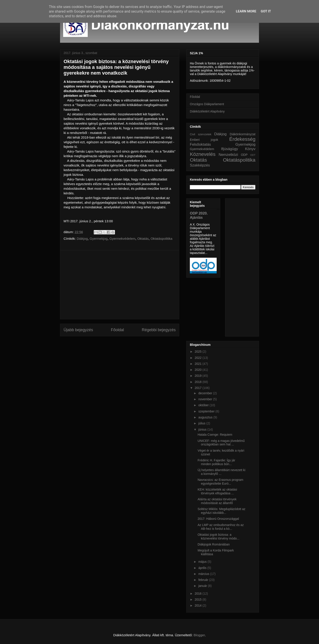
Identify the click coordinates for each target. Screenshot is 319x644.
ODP (244, 155)
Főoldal (117, 330)
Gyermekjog (99, 239)
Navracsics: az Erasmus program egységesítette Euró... (220, 482)
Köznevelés (203, 154)
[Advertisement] (120, 285)
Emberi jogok (204, 140)
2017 (199, 388)
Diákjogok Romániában (214, 544)
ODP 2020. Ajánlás (199, 215)
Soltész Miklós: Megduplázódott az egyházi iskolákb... (222, 511)
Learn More (246, 11)
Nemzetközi (228, 155)
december (206, 393)
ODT (253, 155)
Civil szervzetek (201, 134)
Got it (266, 11)
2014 (199, 605)
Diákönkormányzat (243, 134)
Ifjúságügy (230, 149)
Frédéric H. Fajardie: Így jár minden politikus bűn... (216, 462)
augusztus (206, 417)
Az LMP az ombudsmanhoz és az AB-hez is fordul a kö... (221, 527)
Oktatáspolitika (161, 239)
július (202, 423)
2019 (199, 376)
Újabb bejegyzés (78, 330)
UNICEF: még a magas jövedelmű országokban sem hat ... (221, 443)
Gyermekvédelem (123, 239)
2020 (199, 370)
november (206, 399)
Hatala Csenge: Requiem (215, 435)
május (203, 562)
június (203, 429)
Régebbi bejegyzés (159, 330)
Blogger (199, 635)
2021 (199, 364)
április (203, 568)
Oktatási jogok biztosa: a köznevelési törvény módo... (219, 537)
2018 (199, 382)
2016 (199, 594)
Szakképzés (200, 165)
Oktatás (143, 239)
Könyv (250, 149)
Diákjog (82, 239)
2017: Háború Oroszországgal (218, 519)
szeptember (207, 411)
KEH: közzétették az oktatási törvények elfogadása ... (217, 491)
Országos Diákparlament (207, 104)
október (204, 405)
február (204, 580)
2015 (199, 600)
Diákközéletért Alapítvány (207, 111)
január (203, 586)
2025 (199, 352)
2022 (199, 358)
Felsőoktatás (200, 144)
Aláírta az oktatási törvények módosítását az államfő (217, 501)
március (204, 574)
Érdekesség (242, 139)
